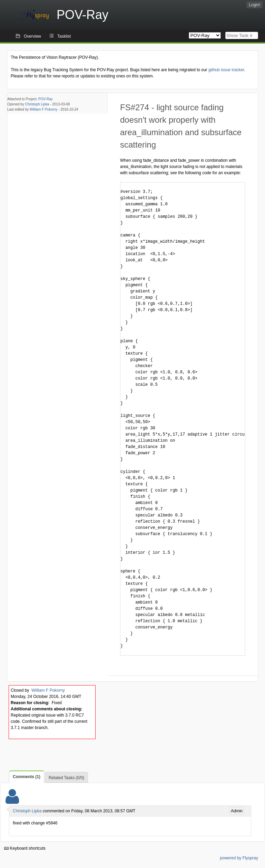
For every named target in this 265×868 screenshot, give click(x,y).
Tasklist (64, 36)
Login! (254, 5)
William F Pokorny (44, 109)
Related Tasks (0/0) (66, 778)
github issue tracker (226, 70)
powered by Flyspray (239, 858)
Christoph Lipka (37, 104)
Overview (32, 36)
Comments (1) (27, 777)
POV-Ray (46, 99)
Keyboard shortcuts (25, 848)
